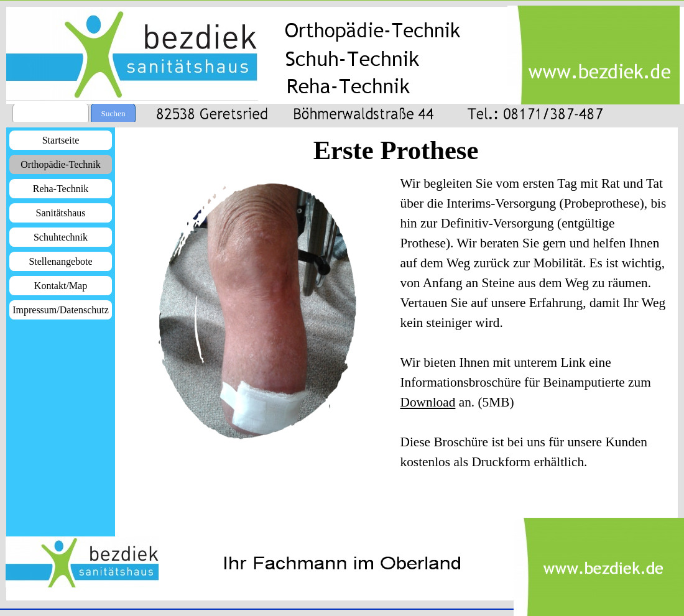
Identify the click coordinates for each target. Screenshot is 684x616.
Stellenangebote (60, 261)
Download (428, 402)
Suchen (113, 113)
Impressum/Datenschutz (61, 310)
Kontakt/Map (61, 286)
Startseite (61, 140)
